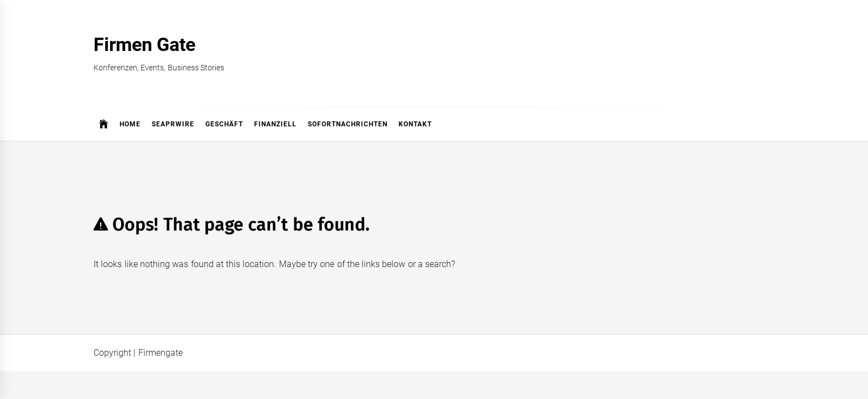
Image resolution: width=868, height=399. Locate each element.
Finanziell (275, 124)
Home (130, 124)
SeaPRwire (173, 124)
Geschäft (224, 124)
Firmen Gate (144, 44)
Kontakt (415, 124)
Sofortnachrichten (348, 124)
